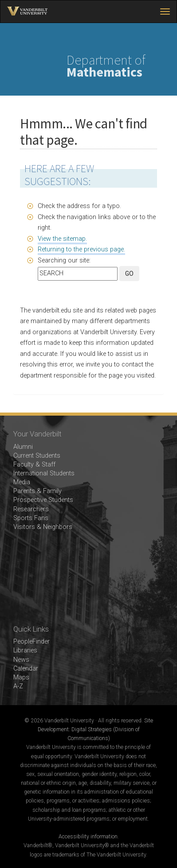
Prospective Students (43, 500)
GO (129, 274)
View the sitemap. (62, 239)
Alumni (23, 447)
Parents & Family (37, 491)
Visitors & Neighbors (43, 527)
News (21, 660)
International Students (44, 473)
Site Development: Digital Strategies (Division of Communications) (95, 729)
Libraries (25, 650)
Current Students (37, 456)
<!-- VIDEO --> (88, 578)
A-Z (18, 686)
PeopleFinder (31, 642)
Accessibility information (88, 837)
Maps (21, 677)
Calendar (26, 669)
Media (22, 482)
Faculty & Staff (34, 465)
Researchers (31, 509)
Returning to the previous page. (81, 249)
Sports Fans (31, 518)
